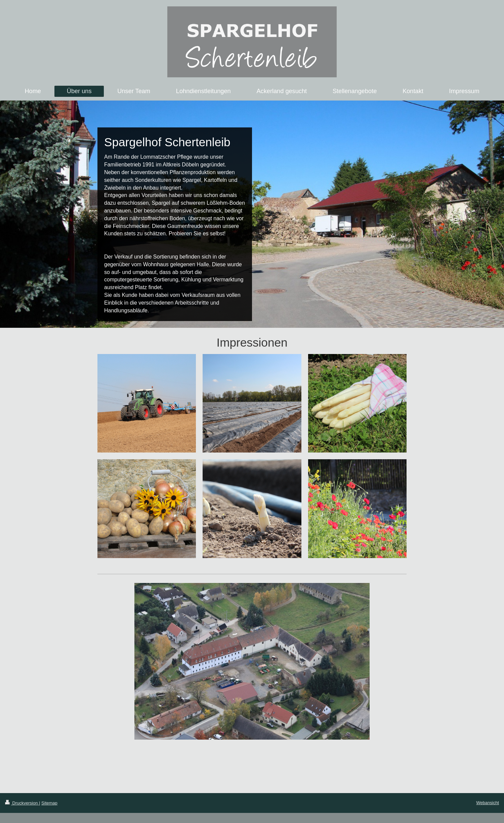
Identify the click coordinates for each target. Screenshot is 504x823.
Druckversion (22, 803)
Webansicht (488, 803)
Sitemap (49, 803)
